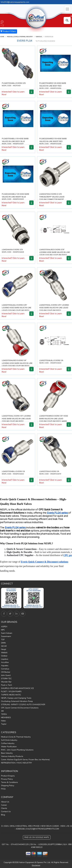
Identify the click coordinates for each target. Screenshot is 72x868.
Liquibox (5, 659)
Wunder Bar (6, 682)
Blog (3, 815)
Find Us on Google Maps (37, 837)
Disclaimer (36, 865)
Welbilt (4, 653)
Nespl (4, 649)
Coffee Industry (8, 743)
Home (2, 37)
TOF (3, 640)
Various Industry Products (12, 756)
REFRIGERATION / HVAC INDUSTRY (17, 763)
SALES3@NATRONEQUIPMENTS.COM (43, 829)
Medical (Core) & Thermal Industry (20, 37)
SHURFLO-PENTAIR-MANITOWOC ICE (17, 688)
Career (4, 805)
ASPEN (4, 627)
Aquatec (5, 666)
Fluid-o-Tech (7, 685)
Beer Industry (7, 753)
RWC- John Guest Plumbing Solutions (17, 750)
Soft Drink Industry (9, 740)
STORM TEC (6, 679)
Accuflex (5, 662)
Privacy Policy (7, 779)
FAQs (3, 789)
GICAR (4, 646)
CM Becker (6, 672)
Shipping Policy (8, 786)
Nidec (4, 721)
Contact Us (6, 812)
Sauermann (6, 636)
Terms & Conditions (9, 782)
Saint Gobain (7, 633)
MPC (3, 630)
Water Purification (9, 747)
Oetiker (4, 656)
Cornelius (5, 669)
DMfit (3, 643)
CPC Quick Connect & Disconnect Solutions (20, 708)
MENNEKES (6, 718)
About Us (5, 802)
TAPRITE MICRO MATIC (11, 695)
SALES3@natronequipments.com (15, 2)
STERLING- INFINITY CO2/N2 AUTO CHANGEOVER (23, 705)
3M (2, 711)
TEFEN (4, 714)
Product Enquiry (8, 776)
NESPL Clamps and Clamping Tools (16, 698)
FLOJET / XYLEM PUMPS (11, 692)
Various (39, 37)
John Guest (6, 675)
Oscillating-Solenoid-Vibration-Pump (17, 701)
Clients (4, 808)
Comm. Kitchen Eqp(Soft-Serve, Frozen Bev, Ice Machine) (25, 760)
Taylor (4, 724)
